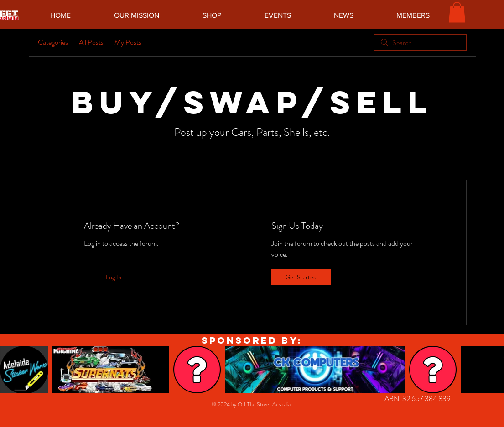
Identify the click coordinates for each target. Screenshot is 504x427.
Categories (53, 42)
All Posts (91, 42)
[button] (457, 12)
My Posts (128, 42)
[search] (420, 42)
